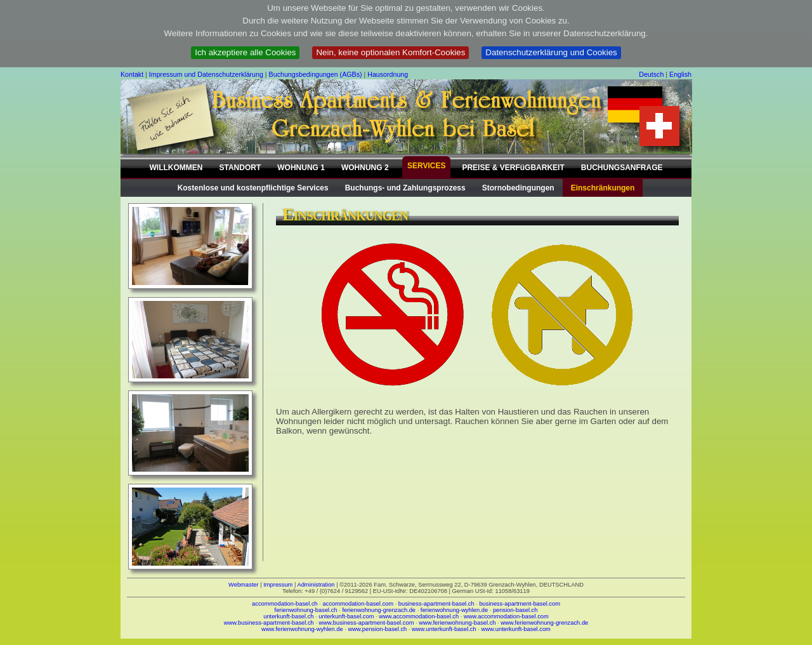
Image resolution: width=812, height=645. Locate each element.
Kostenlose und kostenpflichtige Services (253, 188)
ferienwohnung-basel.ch (306, 610)
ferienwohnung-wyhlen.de (454, 610)
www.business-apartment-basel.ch (269, 623)
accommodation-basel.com (358, 604)
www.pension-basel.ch (377, 629)
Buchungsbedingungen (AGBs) (316, 74)
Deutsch (651, 74)
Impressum (278, 585)
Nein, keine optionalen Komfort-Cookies (390, 52)
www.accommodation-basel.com (506, 616)
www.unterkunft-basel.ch (444, 629)
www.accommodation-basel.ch (419, 616)
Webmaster (244, 585)
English (680, 74)
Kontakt (132, 74)
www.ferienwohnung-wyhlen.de (302, 629)
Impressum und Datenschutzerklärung (206, 74)
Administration (316, 585)
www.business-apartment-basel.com (367, 623)
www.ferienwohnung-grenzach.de (544, 623)
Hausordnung (388, 74)
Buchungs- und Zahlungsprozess (405, 188)
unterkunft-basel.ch (288, 616)
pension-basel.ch (515, 610)
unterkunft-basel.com (346, 616)
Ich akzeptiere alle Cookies (245, 52)
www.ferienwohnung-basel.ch (457, 623)
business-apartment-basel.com (520, 604)
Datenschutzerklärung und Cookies (551, 52)
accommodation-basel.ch (285, 604)
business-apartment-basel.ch (436, 604)
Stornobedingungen (518, 188)
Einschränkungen (603, 188)
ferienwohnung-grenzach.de (379, 610)
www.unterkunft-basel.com (515, 629)
